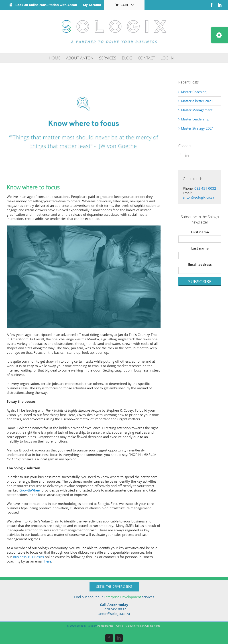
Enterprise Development (122, 597)
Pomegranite (105, 626)
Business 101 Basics (28, 557)
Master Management (197, 110)
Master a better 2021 (197, 101)
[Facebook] (180, 155)
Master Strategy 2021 (197, 128)
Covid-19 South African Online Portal (139, 626)
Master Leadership (195, 119)
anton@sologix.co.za (198, 197)
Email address (200, 268)
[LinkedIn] (187, 155)
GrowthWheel (30, 490)
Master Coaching (194, 92)
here (48, 561)
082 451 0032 (205, 188)
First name (200, 232)
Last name (200, 248)
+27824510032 (114, 609)
